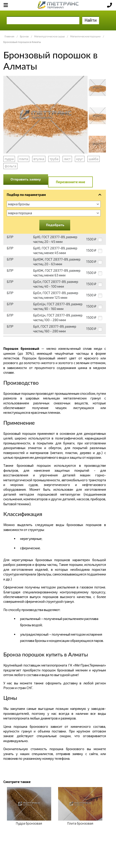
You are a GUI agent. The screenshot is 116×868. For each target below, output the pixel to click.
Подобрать (55, 225)
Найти (91, 20)
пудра (9, 159)
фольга (10, 166)
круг (80, 159)
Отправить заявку (26, 179)
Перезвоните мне (71, 182)
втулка (39, 159)
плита (24, 159)
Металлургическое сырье (49, 36)
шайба (94, 159)
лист (67, 159)
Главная (9, 36)
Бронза (24, 36)
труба (54, 159)
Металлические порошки (85, 36)
